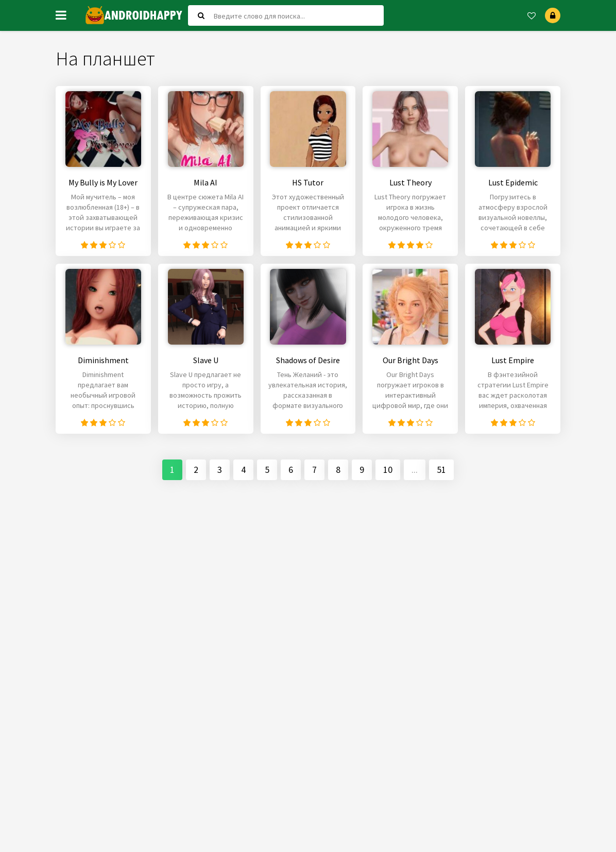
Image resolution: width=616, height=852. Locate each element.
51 (441, 473)
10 (388, 473)
